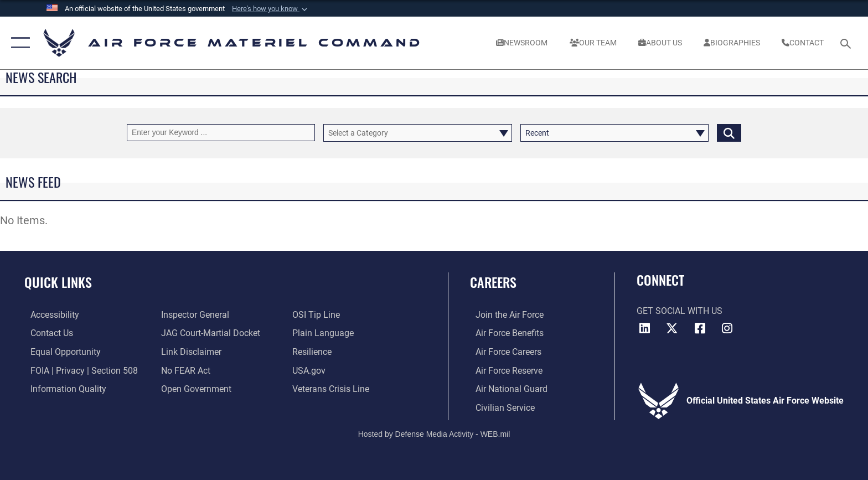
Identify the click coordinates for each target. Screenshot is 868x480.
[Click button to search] (729, 133)
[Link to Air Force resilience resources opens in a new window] (314, 352)
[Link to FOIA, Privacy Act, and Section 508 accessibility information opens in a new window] (78, 370)
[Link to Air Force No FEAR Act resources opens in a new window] (184, 370)
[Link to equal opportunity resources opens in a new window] (60, 352)
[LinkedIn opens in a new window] (645, 328)
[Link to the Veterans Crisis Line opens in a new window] (332, 388)
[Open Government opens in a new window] (195, 388)
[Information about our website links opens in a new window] (190, 352)
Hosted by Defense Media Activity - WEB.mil (434, 433)
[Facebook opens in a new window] (700, 328)
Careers (493, 282)
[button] (271, 9)
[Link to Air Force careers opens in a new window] (503, 352)
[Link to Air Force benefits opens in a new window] (504, 333)
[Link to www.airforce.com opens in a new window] (504, 315)
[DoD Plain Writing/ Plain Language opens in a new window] (325, 333)
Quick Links (58, 282)
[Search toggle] (847, 43)
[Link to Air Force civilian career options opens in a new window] (500, 407)
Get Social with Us (680, 311)
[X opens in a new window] (672, 328)
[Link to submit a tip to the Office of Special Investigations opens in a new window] (318, 315)
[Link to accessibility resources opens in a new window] (49, 315)
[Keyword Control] (221, 133)
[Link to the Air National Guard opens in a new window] (506, 388)
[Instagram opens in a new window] (727, 328)
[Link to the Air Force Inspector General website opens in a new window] (193, 315)
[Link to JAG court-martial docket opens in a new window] (209, 333)
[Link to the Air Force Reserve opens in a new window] (503, 370)
